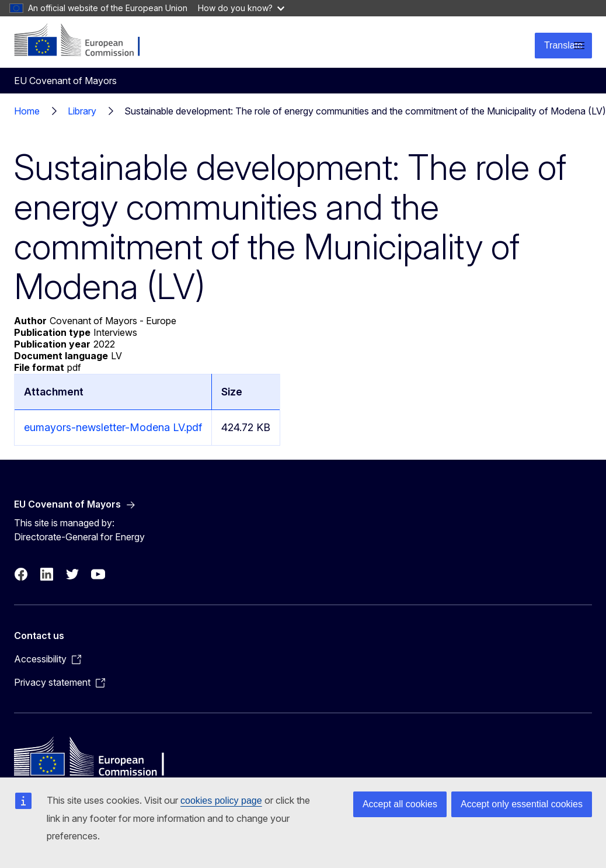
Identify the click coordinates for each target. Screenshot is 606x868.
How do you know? (241, 8)
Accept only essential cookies (522, 804)
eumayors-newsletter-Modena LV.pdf (113, 427)
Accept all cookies (400, 804)
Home (27, 111)
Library (82, 111)
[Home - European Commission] (85, 41)
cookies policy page (221, 801)
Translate (563, 45)
